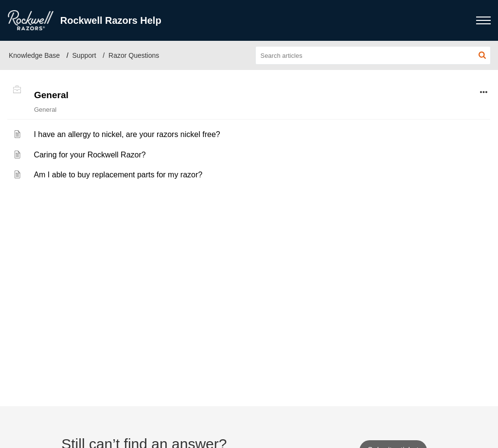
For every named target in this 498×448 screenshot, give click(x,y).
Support (84, 55)
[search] (373, 55)
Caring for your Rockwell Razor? (89, 155)
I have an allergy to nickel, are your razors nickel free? (127, 134)
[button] (482, 55)
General (51, 95)
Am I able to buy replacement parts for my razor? (118, 175)
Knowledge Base (34, 55)
